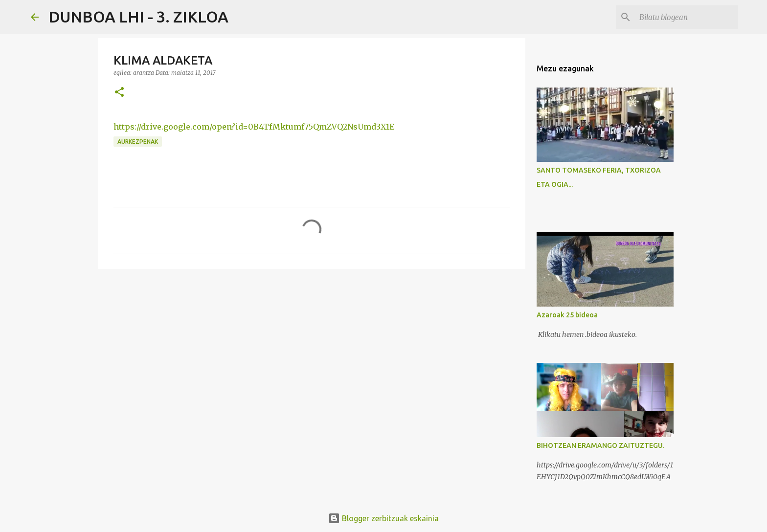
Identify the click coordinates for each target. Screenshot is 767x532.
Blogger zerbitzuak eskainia (383, 518)
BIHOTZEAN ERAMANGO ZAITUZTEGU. (600, 445)
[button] (119, 93)
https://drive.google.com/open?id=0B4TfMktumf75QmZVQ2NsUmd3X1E (254, 127)
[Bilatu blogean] (687, 17)
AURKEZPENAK (138, 142)
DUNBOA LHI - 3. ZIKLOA (138, 17)
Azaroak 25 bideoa (567, 315)
